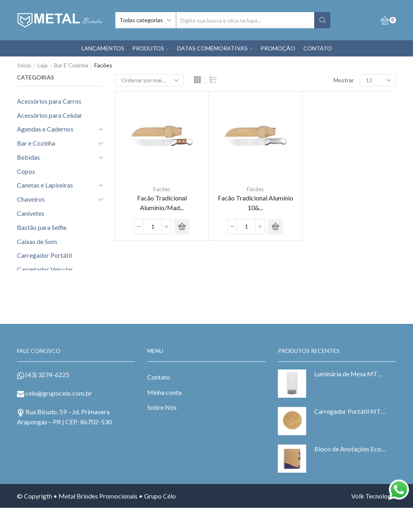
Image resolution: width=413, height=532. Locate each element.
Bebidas (28, 157)
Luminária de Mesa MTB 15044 (350, 374)
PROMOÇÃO (278, 48)
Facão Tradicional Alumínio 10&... (256, 203)
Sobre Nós (162, 407)
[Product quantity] (153, 227)
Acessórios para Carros (49, 101)
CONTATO (318, 48)
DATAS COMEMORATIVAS (215, 48)
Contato (159, 377)
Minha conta (164, 392)
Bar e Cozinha (71, 65)
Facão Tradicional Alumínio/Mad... (162, 203)
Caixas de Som (37, 241)
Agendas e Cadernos (45, 129)
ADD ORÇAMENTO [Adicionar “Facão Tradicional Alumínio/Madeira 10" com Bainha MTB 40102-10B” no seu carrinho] (182, 227)
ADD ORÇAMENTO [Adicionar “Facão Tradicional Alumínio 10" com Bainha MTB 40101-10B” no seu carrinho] (275, 227)
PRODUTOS (151, 48)
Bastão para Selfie (42, 227)
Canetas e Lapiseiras (45, 185)
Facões (162, 189)
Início (24, 65)
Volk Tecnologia (374, 496)
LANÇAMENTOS (103, 48)
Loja (43, 65)
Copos (26, 171)
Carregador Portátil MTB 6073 (350, 411)
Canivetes (31, 213)
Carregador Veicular (45, 269)
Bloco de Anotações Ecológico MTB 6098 (350, 449)
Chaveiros (31, 199)
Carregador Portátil (44, 255)
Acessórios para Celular (50, 115)
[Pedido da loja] (149, 80)
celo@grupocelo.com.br (59, 393)
